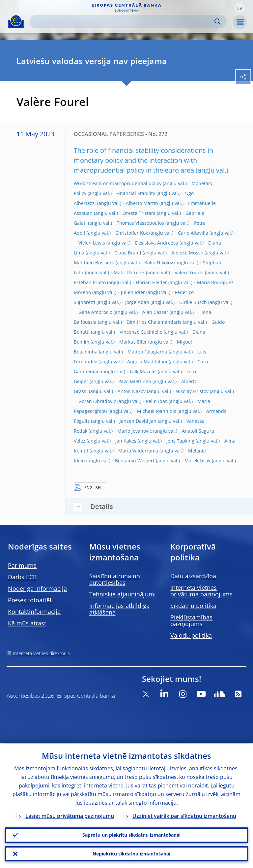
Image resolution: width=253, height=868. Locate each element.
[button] (239, 8)
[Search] (123, 22)
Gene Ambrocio (95, 312)
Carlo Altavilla (193, 233)
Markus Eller (133, 342)
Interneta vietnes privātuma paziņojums (201, 591)
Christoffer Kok (132, 233)
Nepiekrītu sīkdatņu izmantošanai (131, 853)
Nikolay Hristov (192, 391)
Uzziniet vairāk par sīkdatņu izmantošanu (184, 815)
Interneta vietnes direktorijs (41, 653)
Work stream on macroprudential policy (118, 183)
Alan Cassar (155, 312)
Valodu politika (191, 635)
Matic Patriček (129, 272)
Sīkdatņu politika (193, 606)
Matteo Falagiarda (147, 352)
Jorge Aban (137, 302)
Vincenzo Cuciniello (141, 332)
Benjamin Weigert (135, 461)
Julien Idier (133, 292)
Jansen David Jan (138, 421)
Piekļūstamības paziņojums (191, 620)
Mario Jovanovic (135, 431)
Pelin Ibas (157, 401)
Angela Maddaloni (147, 362)
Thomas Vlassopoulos (140, 223)
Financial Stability (136, 193)
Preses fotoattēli (30, 600)
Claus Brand (128, 253)
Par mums (22, 565)
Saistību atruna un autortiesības (115, 579)
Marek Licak (197, 461)
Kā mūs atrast (27, 623)
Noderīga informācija (37, 588)
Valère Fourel (189, 272)
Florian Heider (151, 282)
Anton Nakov (132, 391)
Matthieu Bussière (94, 263)
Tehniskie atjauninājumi (123, 594)
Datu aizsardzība (193, 576)
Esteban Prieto (90, 282)
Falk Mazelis (143, 371)
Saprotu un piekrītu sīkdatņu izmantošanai (131, 834)
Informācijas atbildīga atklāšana (119, 609)
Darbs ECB (22, 577)
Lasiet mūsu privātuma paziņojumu (70, 815)
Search (218, 22)
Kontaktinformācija (34, 612)
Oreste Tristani (139, 213)
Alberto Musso (187, 253)
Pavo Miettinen (135, 381)
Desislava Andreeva (157, 243)
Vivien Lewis (92, 243)
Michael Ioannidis (157, 411)
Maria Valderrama (138, 451)
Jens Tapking (180, 441)
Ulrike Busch (193, 302)
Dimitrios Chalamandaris (154, 322)
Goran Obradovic (97, 401)
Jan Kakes (126, 441)
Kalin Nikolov (159, 263)
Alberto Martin (142, 203)
